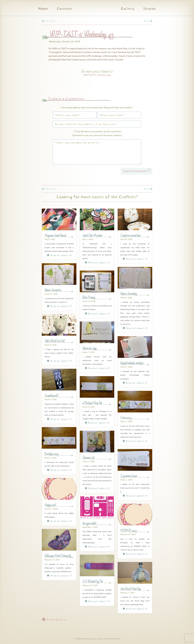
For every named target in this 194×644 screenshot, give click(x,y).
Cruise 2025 (126, 418)
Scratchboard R (51, 396)
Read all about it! (59, 255)
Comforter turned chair (131, 236)
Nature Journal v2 (53, 290)
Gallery (128, 9)
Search (149, 9)
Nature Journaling (129, 294)
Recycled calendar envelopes (132, 363)
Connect (64, 9)
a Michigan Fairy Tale (92, 403)
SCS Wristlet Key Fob (93, 582)
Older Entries (56, 619)
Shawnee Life (88, 458)
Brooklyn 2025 (52, 454)
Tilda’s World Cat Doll (54, 341)
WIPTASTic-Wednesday (97, 75)
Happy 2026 (50, 505)
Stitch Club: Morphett (92, 236)
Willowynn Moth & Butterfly (58, 556)
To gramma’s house (129, 476)
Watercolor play (89, 349)
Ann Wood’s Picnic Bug (130, 589)
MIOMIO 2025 (129, 531)
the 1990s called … (90, 523)
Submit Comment (135, 171)
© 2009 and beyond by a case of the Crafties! (97, 638)
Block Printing (89, 298)
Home (43, 9)
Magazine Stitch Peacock (55, 236)
